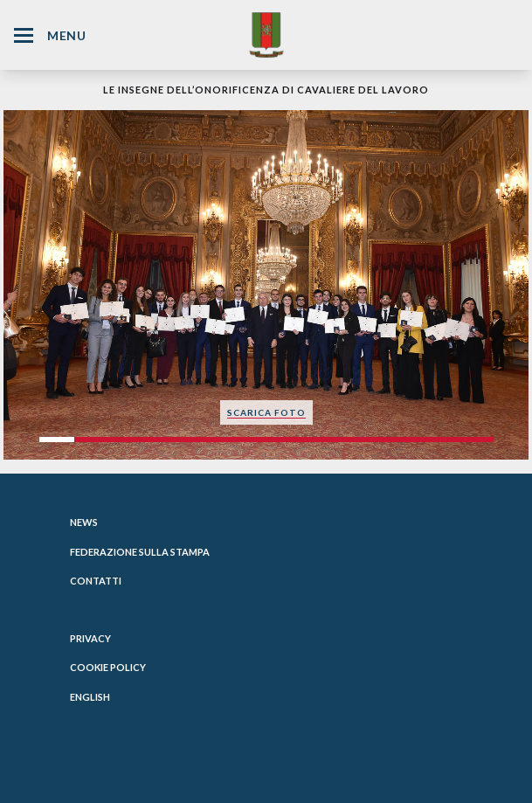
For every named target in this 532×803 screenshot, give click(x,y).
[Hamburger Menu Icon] (24, 35)
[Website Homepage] (266, 35)
